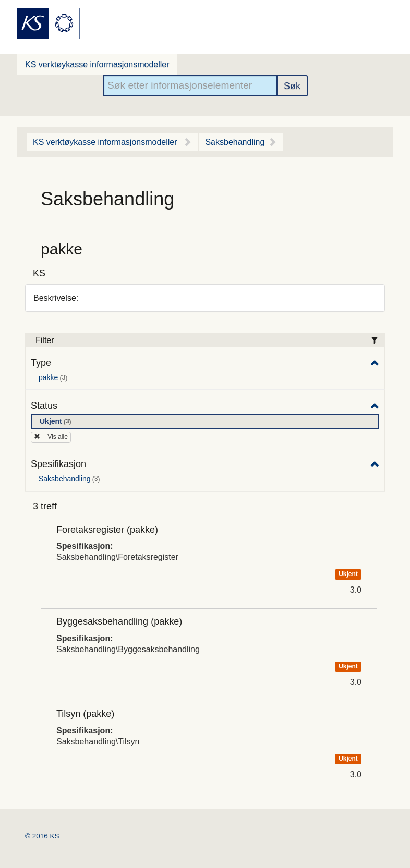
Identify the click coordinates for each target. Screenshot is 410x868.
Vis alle (51, 437)
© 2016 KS (42, 836)
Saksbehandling (235, 142)
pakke (55, 378)
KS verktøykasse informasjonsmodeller (97, 64)
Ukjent (57, 422)
